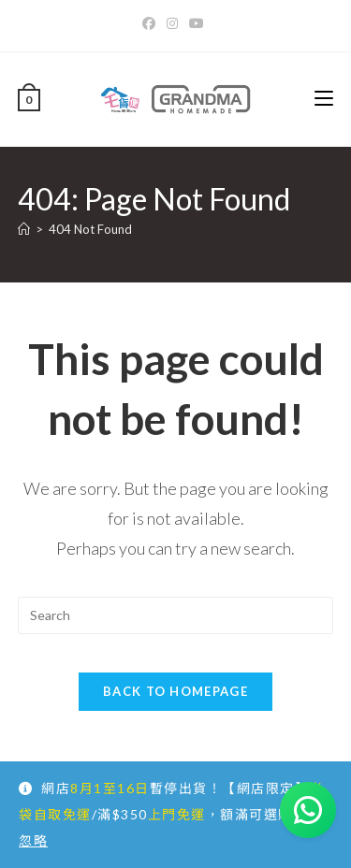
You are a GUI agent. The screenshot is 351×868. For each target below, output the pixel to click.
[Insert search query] (176, 615)
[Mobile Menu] (324, 99)
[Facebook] (152, 23)
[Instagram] (172, 23)
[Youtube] (197, 23)
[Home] (24, 229)
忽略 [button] (33, 840)
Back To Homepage (175, 691)
